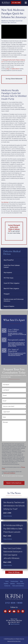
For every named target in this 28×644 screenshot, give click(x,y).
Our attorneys (5, 202)
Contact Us (7, 586)
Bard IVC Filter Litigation (11, 289)
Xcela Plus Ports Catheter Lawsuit (12, 266)
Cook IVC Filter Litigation (12, 283)
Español (6, 584)
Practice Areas (14, 581)
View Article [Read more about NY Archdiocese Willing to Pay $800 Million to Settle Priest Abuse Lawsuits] (8, 539)
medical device (15, 69)
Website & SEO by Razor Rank (14, 641)
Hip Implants (8, 273)
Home (7, 581)
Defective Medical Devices (12, 252)
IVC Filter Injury (9, 278)
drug (8, 69)
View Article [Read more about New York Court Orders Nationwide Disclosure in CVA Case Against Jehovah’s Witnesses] (8, 565)
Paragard (7, 294)
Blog (21, 581)
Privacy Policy (20, 584)
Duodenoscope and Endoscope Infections (14, 300)
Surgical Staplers (9, 306)
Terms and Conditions (9, 473)
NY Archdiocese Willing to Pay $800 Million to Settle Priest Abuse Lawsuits (13, 529)
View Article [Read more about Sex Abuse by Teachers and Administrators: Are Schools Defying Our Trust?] (8, 516)
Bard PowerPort (9, 260)
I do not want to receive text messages (13, 476)
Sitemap (12, 584)
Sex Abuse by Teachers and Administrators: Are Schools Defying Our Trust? (14, 506)
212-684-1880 (14, 603)
